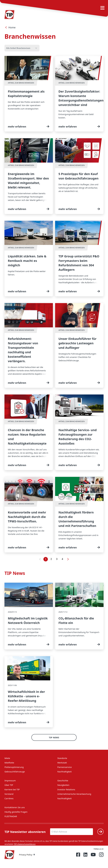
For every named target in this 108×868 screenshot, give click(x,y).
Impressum (10, 780)
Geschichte (63, 780)
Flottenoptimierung (14, 767)
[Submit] (100, 832)
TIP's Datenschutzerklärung (25, 844)
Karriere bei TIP (12, 789)
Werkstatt (62, 763)
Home (10, 27)
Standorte (62, 758)
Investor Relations (66, 789)
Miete (7, 758)
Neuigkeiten (63, 785)
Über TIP (9, 785)
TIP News (54, 737)
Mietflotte (9, 763)
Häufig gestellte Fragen (16, 812)
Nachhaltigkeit (64, 772)
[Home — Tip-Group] (9, 855)
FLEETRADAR (11, 816)
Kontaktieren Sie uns (15, 807)
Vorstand (9, 794)
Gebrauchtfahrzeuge (15, 772)
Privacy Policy (27, 855)
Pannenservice (65, 767)
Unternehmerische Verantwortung (74, 794)
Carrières (9, 798)
